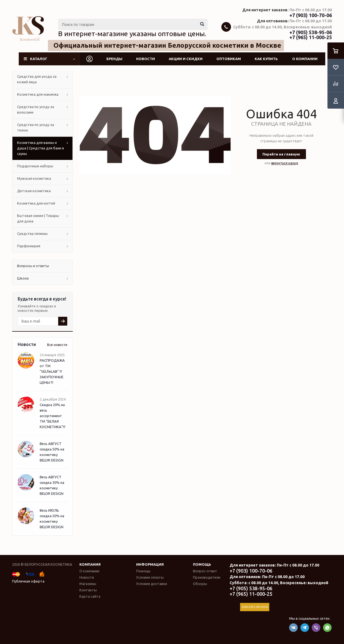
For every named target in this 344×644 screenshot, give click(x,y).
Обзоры (200, 584)
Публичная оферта (28, 581)
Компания (90, 564)
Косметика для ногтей (36, 203)
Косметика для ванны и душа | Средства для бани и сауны (41, 148)
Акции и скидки (186, 59)
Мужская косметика (34, 178)
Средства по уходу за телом (36, 127)
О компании (305, 59)
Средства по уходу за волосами (36, 109)
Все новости (57, 345)
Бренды (114, 59)
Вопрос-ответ (205, 571)
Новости (146, 59)
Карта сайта (90, 596)
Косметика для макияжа (38, 94)
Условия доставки (152, 584)
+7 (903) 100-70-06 (311, 15)
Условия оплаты (150, 577)
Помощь (202, 564)
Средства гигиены (32, 234)
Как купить (266, 59)
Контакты (88, 590)
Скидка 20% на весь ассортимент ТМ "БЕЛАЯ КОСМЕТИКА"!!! (53, 416)
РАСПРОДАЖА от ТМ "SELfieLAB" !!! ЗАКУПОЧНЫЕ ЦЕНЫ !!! (52, 371)
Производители (207, 577)
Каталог (39, 59)
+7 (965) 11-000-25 (311, 37)
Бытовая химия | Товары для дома (38, 218)
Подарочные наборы (35, 166)
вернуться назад (285, 163)
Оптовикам (229, 59)
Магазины (88, 584)
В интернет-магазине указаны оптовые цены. (132, 34)
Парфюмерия (29, 246)
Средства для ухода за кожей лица (37, 79)
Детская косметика (34, 191)
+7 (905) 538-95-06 (311, 32)
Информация (150, 564)
